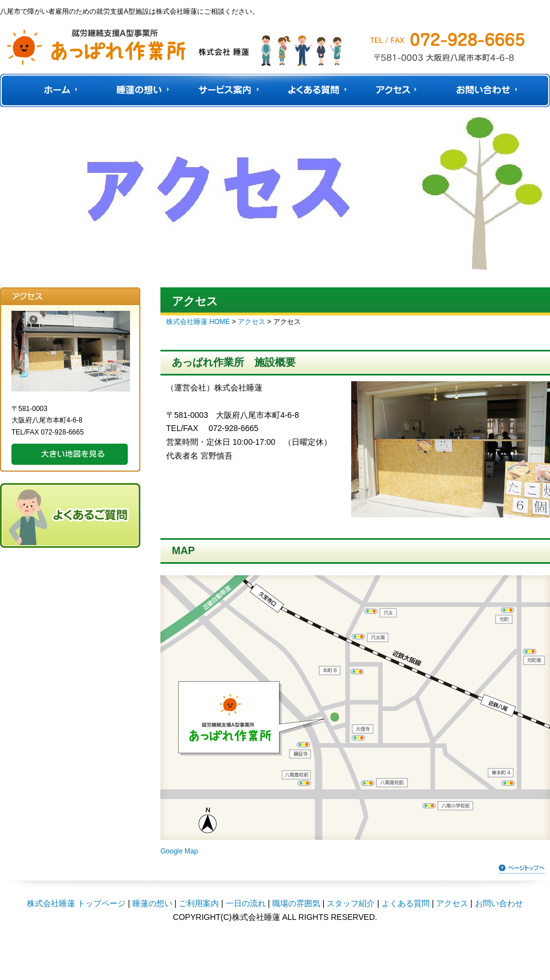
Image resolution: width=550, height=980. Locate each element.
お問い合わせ (484, 90)
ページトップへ (522, 868)
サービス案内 (231, 90)
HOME (59, 90)
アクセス (397, 90)
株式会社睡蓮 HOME (198, 322)
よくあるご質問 (70, 515)
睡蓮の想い (142, 90)
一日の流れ (246, 903)
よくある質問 (319, 90)
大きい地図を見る (70, 454)
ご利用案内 (199, 903)
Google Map (179, 851)
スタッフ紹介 (351, 903)
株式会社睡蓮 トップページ (76, 903)
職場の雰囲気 (296, 903)
